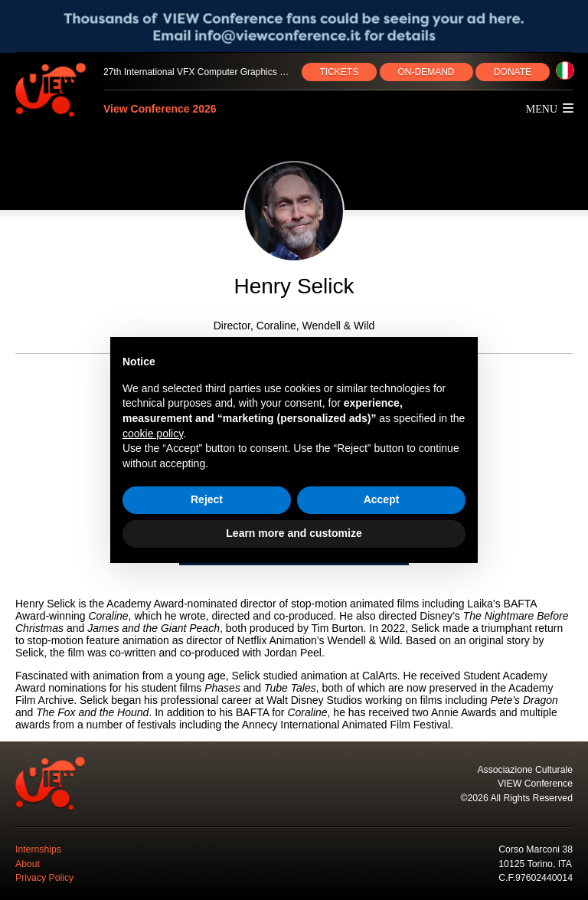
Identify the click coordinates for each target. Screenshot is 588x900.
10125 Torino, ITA (535, 864)
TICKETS (340, 72)
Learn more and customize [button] (294, 533)
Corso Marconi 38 (536, 849)
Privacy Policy (44, 878)
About (28, 864)
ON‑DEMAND (426, 72)
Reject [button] (207, 499)
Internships (38, 849)
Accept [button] (382, 499)
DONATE (513, 72)
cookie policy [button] (153, 434)
